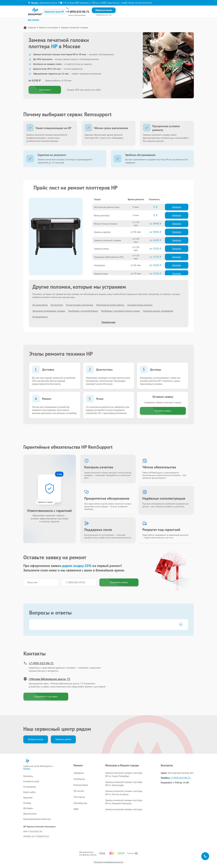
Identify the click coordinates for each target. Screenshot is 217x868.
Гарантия (97, 12)
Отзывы (105, 12)
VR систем (79, 791)
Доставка (28, 808)
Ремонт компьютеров (86, 21)
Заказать (177, 207)
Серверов (79, 773)
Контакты (114, 12)
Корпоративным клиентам (37, 819)
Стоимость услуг (31, 781)
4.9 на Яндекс (68, 3)
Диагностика (30, 814)
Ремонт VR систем (110, 21)
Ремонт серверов (39, 21)
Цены (90, 12)
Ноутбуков (79, 779)
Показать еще (108, 322)
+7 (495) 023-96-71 (39, 663)
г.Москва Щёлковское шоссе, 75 (47, 679)
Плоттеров (79, 797)
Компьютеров (81, 785)
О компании (30, 787)
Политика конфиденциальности (109, 862)
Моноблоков (80, 803)
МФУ (76, 809)
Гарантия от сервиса (45, 502)
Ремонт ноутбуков (61, 21)
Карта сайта (29, 792)
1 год (59, 474)
